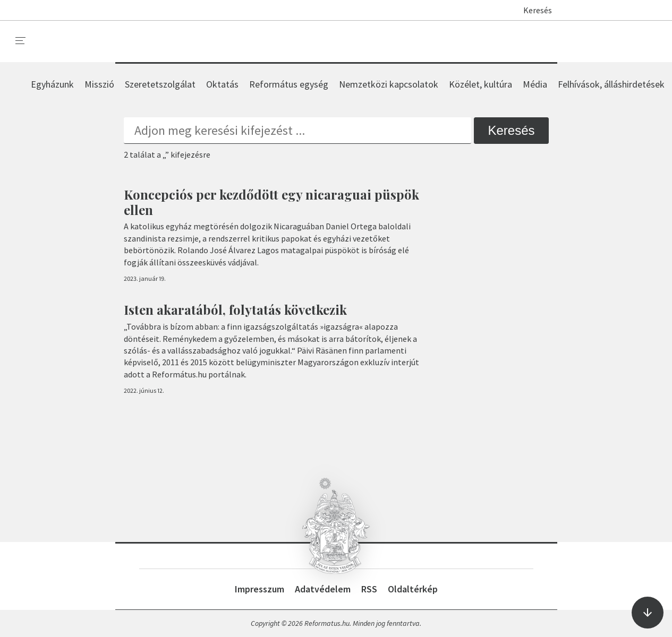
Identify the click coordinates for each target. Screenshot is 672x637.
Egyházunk (52, 84)
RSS (369, 589)
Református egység (289, 84)
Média (535, 84)
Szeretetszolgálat (160, 84)
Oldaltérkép (413, 589)
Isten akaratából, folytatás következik (235, 309)
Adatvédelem (323, 589)
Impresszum (260, 589)
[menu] (21, 41)
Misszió (99, 84)
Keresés (533, 10)
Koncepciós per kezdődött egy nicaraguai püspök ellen (271, 202)
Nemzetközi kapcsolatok (389, 84)
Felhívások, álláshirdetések (611, 84)
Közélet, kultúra (480, 84)
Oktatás (222, 84)
